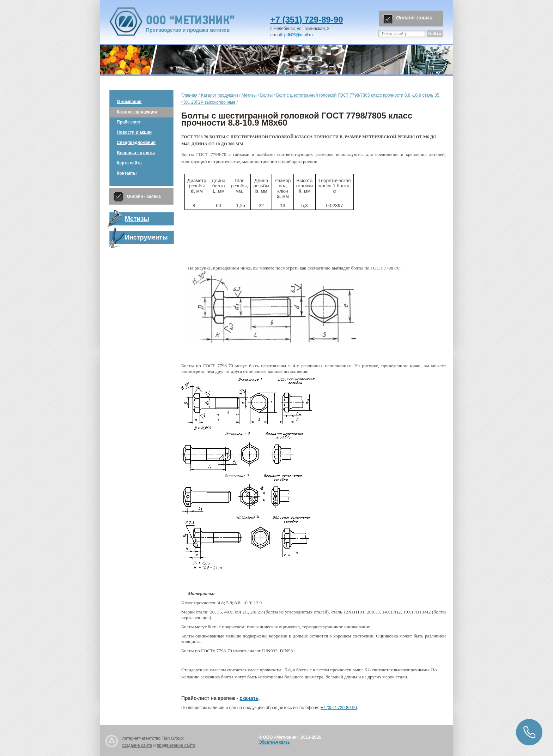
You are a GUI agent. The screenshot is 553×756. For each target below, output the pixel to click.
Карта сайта (129, 163)
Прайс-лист (129, 122)
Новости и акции (134, 132)
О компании (129, 102)
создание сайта (137, 745)
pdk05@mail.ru (299, 35)
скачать (249, 698)
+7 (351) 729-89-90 (306, 20)
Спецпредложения (136, 143)
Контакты (127, 173)
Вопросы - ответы (136, 153)
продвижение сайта (176, 745)
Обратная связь (274, 742)
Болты (266, 95)
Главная (189, 95)
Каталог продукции (137, 112)
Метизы (249, 95)
